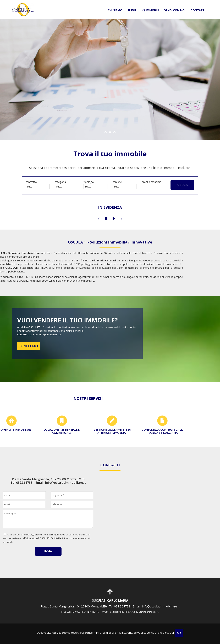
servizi (132, 10)
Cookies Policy (117, 612)
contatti (198, 10)
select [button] (47, 187)
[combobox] (35, 186)
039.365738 (122, 606)
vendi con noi (175, 10)
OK (179, 633)
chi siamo (115, 10)
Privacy (104, 612)
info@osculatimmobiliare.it (25, 483)
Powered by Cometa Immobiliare (142, 612)
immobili (151, 10)
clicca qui (168, 633)
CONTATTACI (29, 346)
